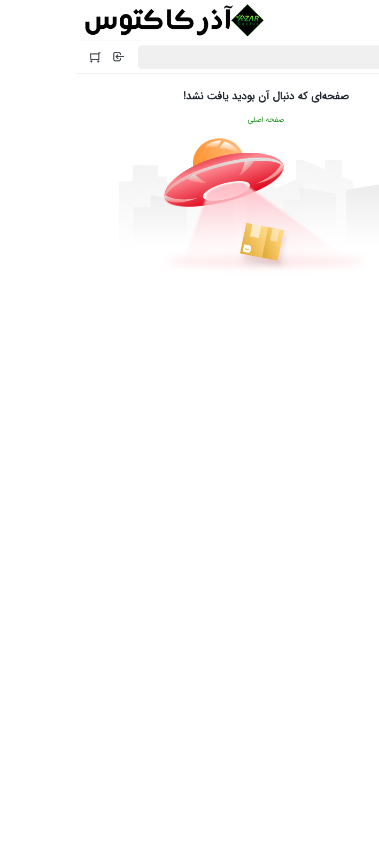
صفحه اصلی (189, 120)
